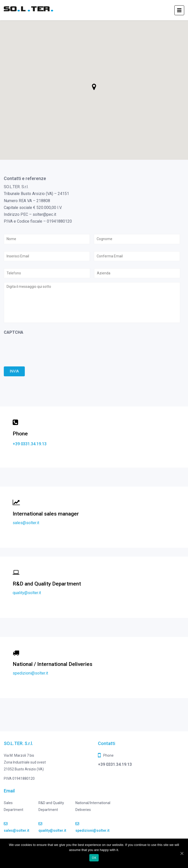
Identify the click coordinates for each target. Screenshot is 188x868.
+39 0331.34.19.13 (30, 444)
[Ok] (182, 853)
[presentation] (42, 348)
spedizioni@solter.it (30, 673)
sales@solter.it (26, 523)
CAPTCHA (14, 332)
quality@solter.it (27, 593)
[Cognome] (137, 239)
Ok (94, 858)
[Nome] (47, 239)
